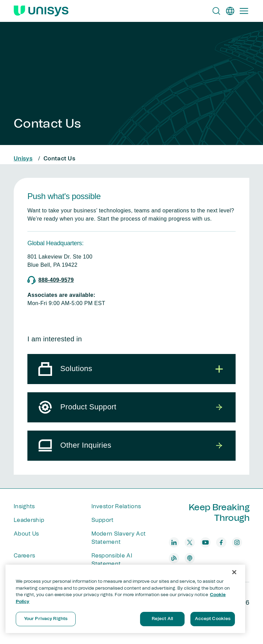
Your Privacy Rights (46, 619)
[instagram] (237, 542)
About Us (26, 534)
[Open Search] (216, 11)
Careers (24, 556)
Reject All (162, 619)
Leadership (29, 520)
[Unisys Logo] (41, 11)
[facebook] (221, 542)
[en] (230, 11)
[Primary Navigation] (244, 11)
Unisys (23, 159)
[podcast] (190, 558)
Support (103, 520)
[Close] (234, 572)
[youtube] (205, 542)
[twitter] (190, 542)
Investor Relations (116, 507)
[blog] (174, 558)
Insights (24, 507)
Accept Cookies (213, 619)
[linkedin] (174, 542)
